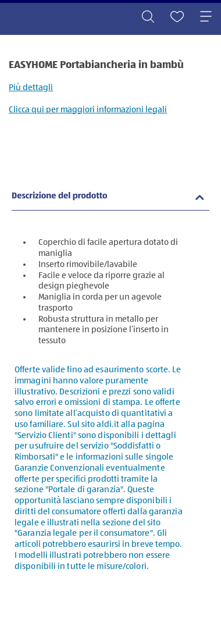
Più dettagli (31, 88)
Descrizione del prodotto (60, 196)
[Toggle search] (148, 17)
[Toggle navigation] (206, 17)
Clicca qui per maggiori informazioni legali (88, 110)
